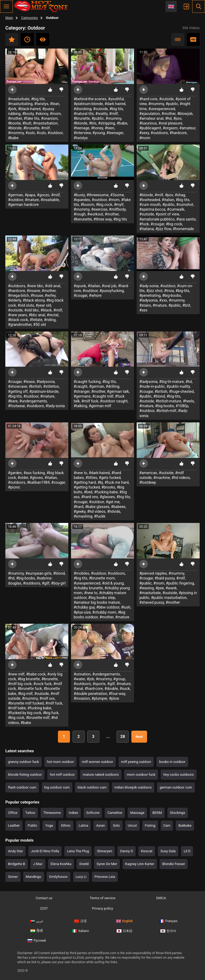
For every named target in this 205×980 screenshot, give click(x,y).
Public (33, 825)
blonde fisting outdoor (25, 775)
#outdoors (159, 133)
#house (37, 295)
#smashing (83, 516)
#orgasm (170, 128)
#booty (28, 114)
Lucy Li (81, 877)
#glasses (107, 497)
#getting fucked (87, 487)
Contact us (44, 898)
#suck (125, 689)
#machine (161, 478)
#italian (168, 200)
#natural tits (84, 114)
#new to (80, 473)
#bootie (14, 123)
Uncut (132, 825)
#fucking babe (106, 492)
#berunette (83, 219)
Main (9, 18)
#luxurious (148, 123)
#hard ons (90, 497)
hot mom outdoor (60, 762)
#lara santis (186, 219)
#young (98, 133)
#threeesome (98, 195)
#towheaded (150, 200)
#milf (46, 128)
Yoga (49, 825)
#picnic (14, 487)
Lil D (187, 851)
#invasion (82, 698)
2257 (44, 908)
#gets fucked (110, 478)
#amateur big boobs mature (97, 602)
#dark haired (115, 104)
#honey (97, 128)
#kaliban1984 (38, 482)
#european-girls (38, 573)
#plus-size (82, 612)
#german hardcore (23, 205)
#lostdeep (148, 482)
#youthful (116, 99)
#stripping (107, 123)
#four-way (117, 694)
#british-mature (168, 401)
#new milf (16, 674)
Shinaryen (105, 851)
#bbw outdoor (108, 607)
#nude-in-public (152, 386)
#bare (13, 401)
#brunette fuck (30, 689)
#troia (169, 291)
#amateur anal (151, 118)
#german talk (118, 391)
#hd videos (96, 511)
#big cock (104, 205)
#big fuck (51, 713)
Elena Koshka (61, 864)
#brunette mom (102, 578)
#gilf (46, 583)
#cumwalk (176, 209)
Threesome (52, 813)
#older (23, 478)
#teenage (82, 128)
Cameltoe (115, 813)
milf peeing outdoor (136, 762)
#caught (80, 386)
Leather (14, 825)
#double (111, 689)
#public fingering (180, 583)
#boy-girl (58, 583)
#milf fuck (90, 401)
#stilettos (51, 386)
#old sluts (26, 305)
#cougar (157, 224)
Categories (29, 18)
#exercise (99, 209)
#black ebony (34, 300)
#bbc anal (37, 315)
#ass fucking (34, 473)
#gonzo (43, 195)
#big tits (38, 99)
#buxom (87, 205)
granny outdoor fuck (23, 762)
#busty (79, 195)
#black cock (18, 320)
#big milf (25, 694)
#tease (29, 382)
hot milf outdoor (62, 775)
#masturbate (19, 99)
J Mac (38, 864)
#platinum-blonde (88, 104)
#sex (143, 310)
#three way (102, 219)
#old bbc (31, 310)
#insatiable (50, 200)
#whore (95, 295)
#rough (80, 214)
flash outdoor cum (22, 787)
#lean (55, 104)
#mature (32, 200)
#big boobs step (102, 598)
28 (123, 737)
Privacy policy (102, 908)
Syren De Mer (107, 864)
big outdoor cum (57, 787)
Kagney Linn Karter (140, 864)
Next (139, 737)
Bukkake (185, 825)
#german (15, 195)
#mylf (119, 205)
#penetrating (150, 295)
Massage (137, 813)
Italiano (80, 931)
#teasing (147, 588)
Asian (100, 825)
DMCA (161, 898)
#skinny (42, 114)
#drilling (112, 386)
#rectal (53, 315)
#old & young (113, 583)
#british (35, 386)
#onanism (50, 118)
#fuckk (100, 516)
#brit (186, 305)
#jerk (12, 109)
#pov (177, 118)
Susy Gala (168, 851)
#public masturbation (169, 598)
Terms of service (102, 898)
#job (90, 679)
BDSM (157, 813)
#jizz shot (154, 291)
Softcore (93, 813)
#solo (30, 133)
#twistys (41, 104)
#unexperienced (162, 109)
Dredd (84, 864)
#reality (101, 114)
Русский (37, 941)
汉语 (80, 921)
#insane (33, 291)
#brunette (31, 128)
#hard (78, 507)
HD (193, 39)
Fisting (150, 825)
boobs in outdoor (172, 762)
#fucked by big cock (25, 713)
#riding (50, 320)
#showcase (18, 386)
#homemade (183, 229)
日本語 (125, 931)
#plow (114, 698)
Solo (116, 825)
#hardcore (178, 133)
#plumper (99, 698)
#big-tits (182, 291)
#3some (117, 195)
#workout (95, 214)
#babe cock (36, 674)
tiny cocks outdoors (179, 775)
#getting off (18, 391)
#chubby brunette (88, 588)
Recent (27, 39)
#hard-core (148, 99)
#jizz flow (163, 229)
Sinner (13, 877)
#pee (160, 588)
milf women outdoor (98, 762)
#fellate (36, 320)
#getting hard (85, 482)
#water (79, 679)
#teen (109, 128)
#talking (80, 406)
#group (119, 679)
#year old (44, 305)
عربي (37, 921)
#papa (30, 195)
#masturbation (45, 123)
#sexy (144, 133)
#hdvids (114, 511)
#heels (188, 401)
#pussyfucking (112, 291)
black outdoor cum (92, 787)
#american (148, 473)
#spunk (80, 286)
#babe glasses (97, 507)
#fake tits (32, 118)
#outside (100, 109)
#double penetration (90, 694)
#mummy (113, 118)
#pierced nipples (153, 573)
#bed (88, 492)
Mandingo (34, 877)
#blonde (15, 128)
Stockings (178, 813)
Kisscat (147, 851)
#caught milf (103, 396)
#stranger (82, 391)
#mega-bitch (19, 295)
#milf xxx (47, 698)
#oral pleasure (170, 123)
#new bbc (35, 286)
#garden (15, 473)
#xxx (163, 300)
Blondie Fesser (174, 864)
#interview (82, 133)
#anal (78, 689)
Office (13, 813)
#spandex (82, 200)
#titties (91, 478)
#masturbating (20, 104)
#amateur (187, 128)
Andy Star (15, 851)
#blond (159, 396)
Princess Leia (105, 877)
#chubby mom (104, 612)
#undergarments (33, 401)
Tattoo (30, 813)
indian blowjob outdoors (133, 787)
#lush (126, 607)
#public (98, 118)
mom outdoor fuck (141, 775)
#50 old (39, 325)
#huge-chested (181, 391)
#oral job (109, 286)
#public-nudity (178, 386)
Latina (84, 825)
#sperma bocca (152, 209)
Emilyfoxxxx (59, 877)
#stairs (145, 305)
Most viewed (43, 39)
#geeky (80, 511)
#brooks (108, 487)
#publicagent (150, 128)
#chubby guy (84, 607)
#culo (41, 133)
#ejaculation (150, 114)
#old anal (53, 286)
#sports (99, 684)
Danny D (127, 851)
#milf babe (17, 708)
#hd (168, 118)
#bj (100, 482)
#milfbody (117, 209)
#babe (13, 138)
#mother (15, 118)
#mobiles (81, 573)
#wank (171, 588)
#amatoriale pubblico (157, 219)
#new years (17, 315)
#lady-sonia (149, 286)
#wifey (50, 295)
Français (168, 921)
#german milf (100, 406)
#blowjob (185, 114)
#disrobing (83, 109)
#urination (82, 674)
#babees (118, 507)
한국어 (168, 931)
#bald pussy (165, 578)
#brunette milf (38, 718)
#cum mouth (150, 205)
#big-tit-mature (171, 382)
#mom (55, 114)
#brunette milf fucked (26, 703)
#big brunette (29, 679)
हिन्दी (37, 931)
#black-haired (29, 109)
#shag (180, 195)
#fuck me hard (117, 482)
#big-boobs (172, 295)
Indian (74, 813)
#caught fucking (87, 382)
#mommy (16, 133)
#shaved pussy (152, 602)
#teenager (115, 133)
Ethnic (66, 825)
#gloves (36, 478)
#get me (113, 502)
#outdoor (55, 133)
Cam (167, 825)
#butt (27, 123)
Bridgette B (17, 864)
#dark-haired (99, 473)
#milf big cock (20, 684)
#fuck (144, 224)
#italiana (147, 229)
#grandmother (20, 325)
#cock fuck (43, 684)
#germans (82, 396)
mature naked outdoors (101, 775)
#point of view (167, 214)
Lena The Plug (78, 851)
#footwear (17, 406)
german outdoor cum (176, 787)
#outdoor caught (114, 401)
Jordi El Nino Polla (45, 851)
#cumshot (185, 205)
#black (46, 310)
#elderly (15, 300)
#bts (93, 123)
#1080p (182, 406)
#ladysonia (148, 300)
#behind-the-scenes (90, 99)
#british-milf (166, 411)
